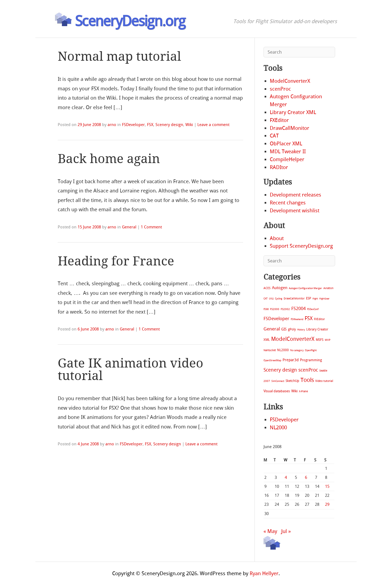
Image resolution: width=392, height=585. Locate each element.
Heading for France (116, 261)
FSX (150, 125)
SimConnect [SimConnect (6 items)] (278, 381)
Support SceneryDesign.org (301, 246)
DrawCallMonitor (290, 128)
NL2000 (278, 428)
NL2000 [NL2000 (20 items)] (283, 350)
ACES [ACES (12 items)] (267, 288)
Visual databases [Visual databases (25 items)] (277, 391)
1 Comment (151, 227)
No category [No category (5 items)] (297, 350)
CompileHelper (287, 159)
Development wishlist (295, 211)
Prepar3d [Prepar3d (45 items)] (291, 360)
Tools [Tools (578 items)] (307, 380)
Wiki (189, 125)
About (277, 238)
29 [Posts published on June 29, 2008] (327, 504)
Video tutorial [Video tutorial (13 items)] (324, 381)
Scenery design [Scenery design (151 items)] (280, 370)
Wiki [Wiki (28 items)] (294, 391)
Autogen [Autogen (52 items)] (280, 288)
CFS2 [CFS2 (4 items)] (271, 299)
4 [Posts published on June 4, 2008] (286, 477)
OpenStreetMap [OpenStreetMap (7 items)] (272, 360)
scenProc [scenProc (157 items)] (308, 370)
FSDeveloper (133, 125)
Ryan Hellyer (264, 573)
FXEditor (279, 120)
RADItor (279, 167)
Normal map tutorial (119, 56)
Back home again (109, 159)
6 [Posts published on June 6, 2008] (306, 477)
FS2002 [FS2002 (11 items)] (285, 309)
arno (112, 125)
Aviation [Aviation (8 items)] (328, 288)
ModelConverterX (290, 81)
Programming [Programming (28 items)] (311, 360)
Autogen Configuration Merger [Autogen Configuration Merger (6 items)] (305, 288)
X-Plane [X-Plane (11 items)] (303, 391)
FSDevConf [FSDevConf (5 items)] (313, 309)
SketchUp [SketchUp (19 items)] (292, 381)
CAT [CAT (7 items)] (266, 298)
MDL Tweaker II (288, 151)
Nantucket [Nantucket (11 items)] (270, 350)
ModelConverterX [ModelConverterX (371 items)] (293, 339)
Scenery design (169, 125)
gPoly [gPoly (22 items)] (292, 329)
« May (270, 531)
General (129, 227)
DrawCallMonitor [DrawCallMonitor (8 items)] (294, 298)
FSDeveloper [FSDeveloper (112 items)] (276, 318)
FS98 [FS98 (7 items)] (266, 309)
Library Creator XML (293, 112)
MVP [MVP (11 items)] (328, 340)
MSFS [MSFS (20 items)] (320, 340)
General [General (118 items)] (272, 329)
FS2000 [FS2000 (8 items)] (275, 309)
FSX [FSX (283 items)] (309, 318)
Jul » (286, 531)
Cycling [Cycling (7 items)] (279, 298)
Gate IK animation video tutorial (131, 370)
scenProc (280, 89)
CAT (274, 136)
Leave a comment (213, 125)
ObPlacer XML (286, 144)
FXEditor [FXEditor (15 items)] (319, 319)
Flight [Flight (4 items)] (315, 299)
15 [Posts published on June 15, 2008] (327, 486)
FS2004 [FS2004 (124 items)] (298, 308)
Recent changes (288, 203)
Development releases (295, 195)
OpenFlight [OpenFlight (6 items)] (311, 350)
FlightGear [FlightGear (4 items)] (324, 299)
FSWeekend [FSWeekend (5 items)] (297, 319)
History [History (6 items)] (301, 330)
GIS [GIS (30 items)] (284, 329)
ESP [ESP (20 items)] (309, 298)
